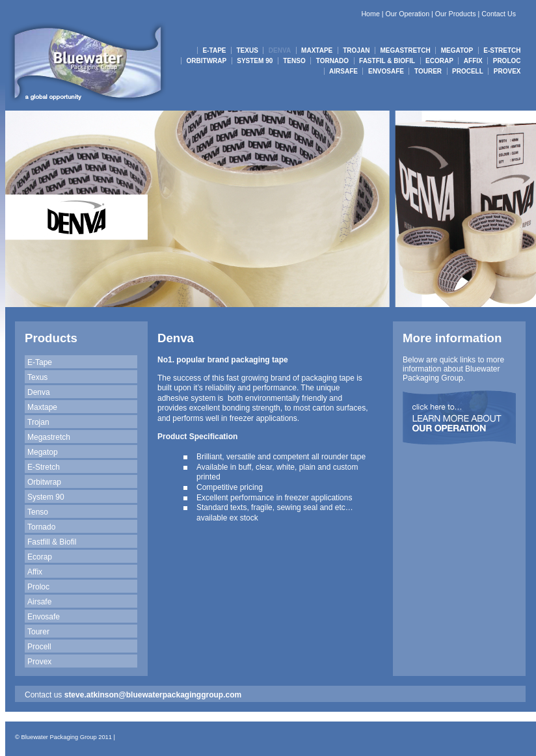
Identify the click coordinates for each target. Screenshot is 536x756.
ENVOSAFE (386, 71)
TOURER (428, 71)
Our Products (456, 14)
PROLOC (507, 61)
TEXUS (248, 50)
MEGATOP (457, 50)
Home (370, 14)
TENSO (294, 61)
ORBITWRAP (207, 61)
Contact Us (499, 14)
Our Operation (408, 14)
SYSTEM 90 (255, 61)
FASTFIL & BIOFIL (387, 61)
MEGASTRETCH (405, 50)
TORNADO (332, 61)
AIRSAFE (343, 71)
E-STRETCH (502, 50)
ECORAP (439, 61)
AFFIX (473, 61)
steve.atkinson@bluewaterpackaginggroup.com (153, 695)
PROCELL (468, 71)
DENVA (280, 50)
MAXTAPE (317, 50)
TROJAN (356, 50)
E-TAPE (215, 50)
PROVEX (507, 71)
